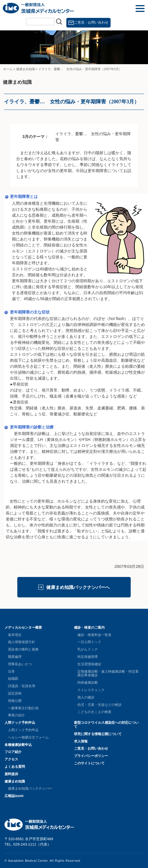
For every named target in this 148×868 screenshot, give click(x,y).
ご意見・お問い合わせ (91, 22)
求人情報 (81, 741)
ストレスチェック (91, 690)
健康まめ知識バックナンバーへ (78, 587)
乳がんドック (88, 649)
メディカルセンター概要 (23, 628)
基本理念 (15, 635)
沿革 (11, 672)
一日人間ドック (89, 642)
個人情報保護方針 (22, 642)
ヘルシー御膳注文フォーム (28, 737)
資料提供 (11, 774)
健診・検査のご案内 (89, 628)
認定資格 (15, 693)
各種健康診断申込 (18, 745)
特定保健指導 (88, 657)
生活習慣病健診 (89, 664)
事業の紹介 (16, 715)
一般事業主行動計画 (23, 708)
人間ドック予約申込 (20, 723)
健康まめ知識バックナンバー (30, 788)
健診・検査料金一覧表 (94, 635)
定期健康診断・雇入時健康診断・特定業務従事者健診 (108, 674)
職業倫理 (15, 657)
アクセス (11, 759)
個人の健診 (86, 697)
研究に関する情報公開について (98, 734)
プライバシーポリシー (91, 756)
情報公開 (15, 701)
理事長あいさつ (20, 664)
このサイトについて (89, 763)
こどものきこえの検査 (94, 712)
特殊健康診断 (88, 683)
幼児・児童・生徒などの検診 (100, 705)
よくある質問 (15, 767)
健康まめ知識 (15, 781)
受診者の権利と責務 (23, 649)
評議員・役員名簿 (22, 686)
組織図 (13, 679)
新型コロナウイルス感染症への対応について (106, 725)
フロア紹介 (13, 752)
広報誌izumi (14, 796)
